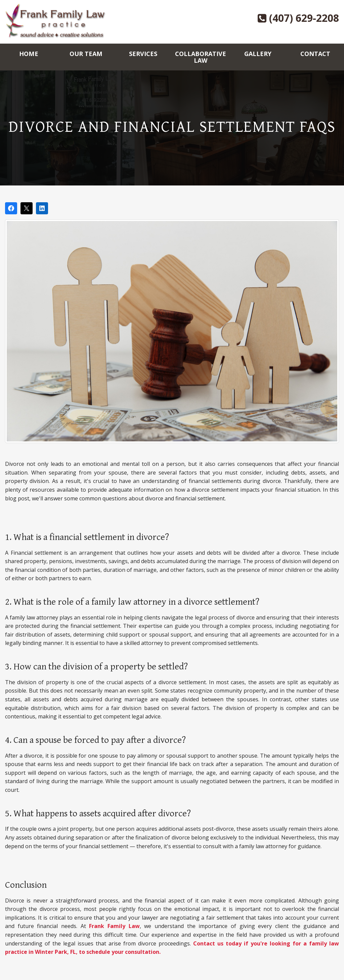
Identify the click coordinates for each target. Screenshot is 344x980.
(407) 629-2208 (298, 18)
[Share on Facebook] (11, 208)
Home (29, 54)
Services (143, 54)
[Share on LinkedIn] (42, 208)
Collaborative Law (201, 57)
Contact (315, 54)
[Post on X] (27, 208)
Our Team (86, 54)
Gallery (258, 54)
